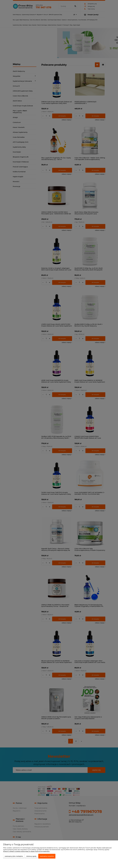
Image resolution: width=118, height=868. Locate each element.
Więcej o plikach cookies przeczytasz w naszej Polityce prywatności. (26, 851)
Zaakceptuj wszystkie (47, 856)
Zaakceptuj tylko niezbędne (14, 856)
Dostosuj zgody (31, 856)
